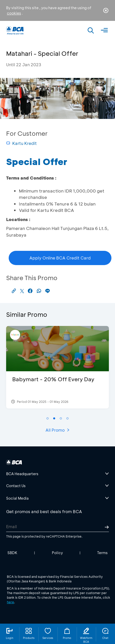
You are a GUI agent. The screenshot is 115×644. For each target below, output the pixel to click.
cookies (14, 13)
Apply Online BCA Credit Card (60, 258)
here (10, 602)
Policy (57, 553)
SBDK (12, 553)
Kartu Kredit (21, 143)
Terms (102, 553)
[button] (48, 418)
